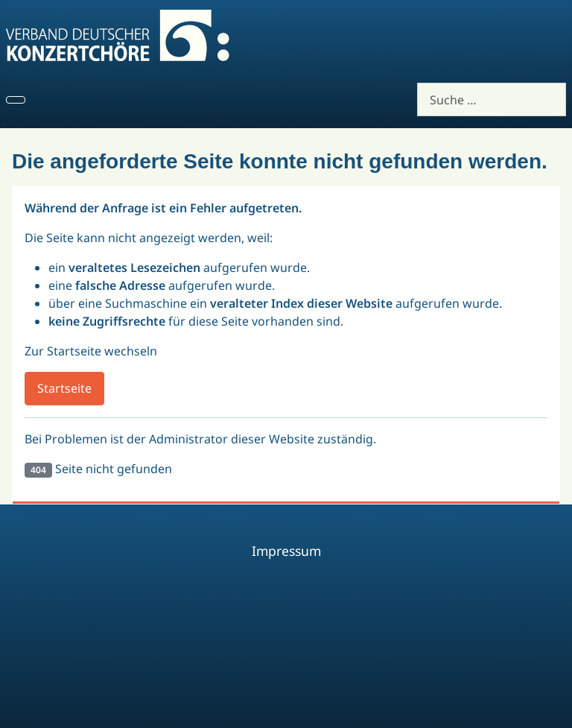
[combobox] (492, 99)
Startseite (64, 388)
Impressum (286, 551)
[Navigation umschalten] (16, 100)
